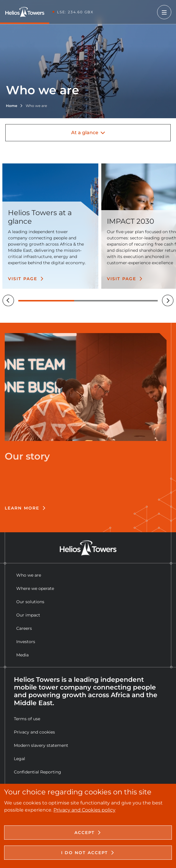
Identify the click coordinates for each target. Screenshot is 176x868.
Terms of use (27, 719)
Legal (19, 759)
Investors (26, 642)
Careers (24, 628)
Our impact (28, 615)
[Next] (168, 301)
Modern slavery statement (41, 745)
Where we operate (35, 588)
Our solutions (30, 602)
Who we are (29, 575)
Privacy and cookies (34, 732)
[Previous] (8, 301)
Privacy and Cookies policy (84, 810)
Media (22, 655)
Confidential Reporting (38, 772)
